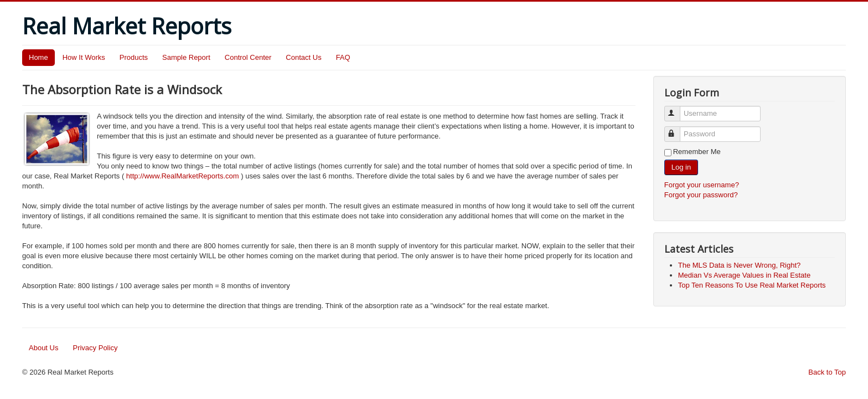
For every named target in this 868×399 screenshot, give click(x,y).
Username (677, 109)
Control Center (248, 57)
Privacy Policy (95, 348)
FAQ (343, 57)
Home (38, 57)
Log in (681, 167)
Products (134, 57)
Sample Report (186, 57)
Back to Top (827, 372)
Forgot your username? (702, 185)
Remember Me (697, 152)
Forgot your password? (701, 195)
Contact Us (303, 57)
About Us (43, 348)
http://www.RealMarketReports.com (183, 176)
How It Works (84, 57)
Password (677, 129)
